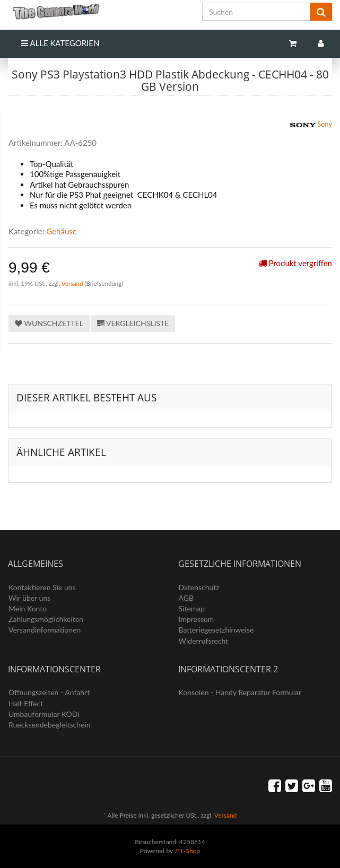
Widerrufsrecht (204, 641)
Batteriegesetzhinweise (216, 630)
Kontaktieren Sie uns (42, 587)
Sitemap (192, 608)
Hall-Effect (26, 703)
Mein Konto (28, 608)
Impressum (197, 619)
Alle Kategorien (60, 43)
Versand (73, 283)
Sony (311, 125)
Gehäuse (61, 231)
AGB (186, 598)
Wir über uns (29, 598)
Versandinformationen (45, 630)
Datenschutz (199, 587)
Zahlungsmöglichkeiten (46, 619)
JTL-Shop (188, 851)
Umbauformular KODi (44, 714)
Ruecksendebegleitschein (50, 725)
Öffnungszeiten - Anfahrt (49, 692)
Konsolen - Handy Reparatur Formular (240, 692)
